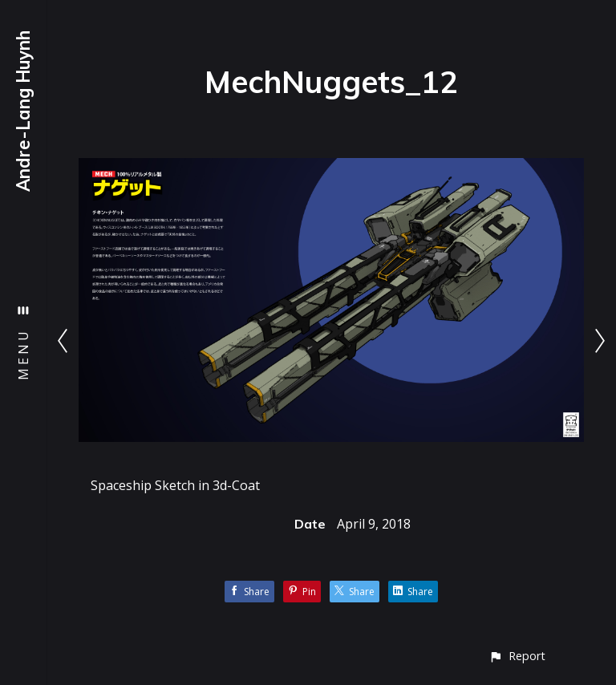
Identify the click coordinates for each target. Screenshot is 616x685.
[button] (517, 656)
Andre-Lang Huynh (23, 111)
